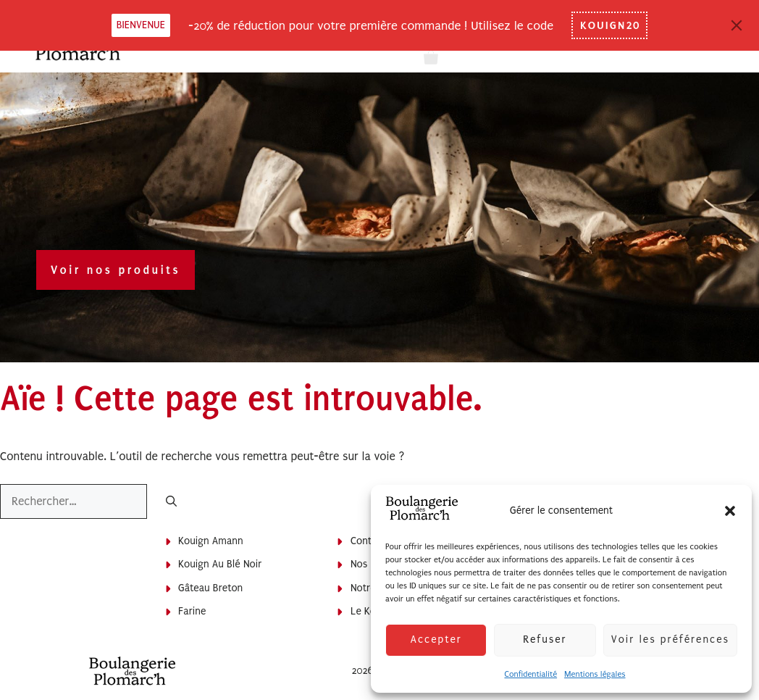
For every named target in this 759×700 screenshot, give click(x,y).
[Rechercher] (171, 503)
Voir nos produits (116, 270)
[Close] (737, 25)
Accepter (436, 639)
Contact (368, 541)
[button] (730, 511)
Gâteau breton (210, 588)
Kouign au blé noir (220, 564)
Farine (192, 611)
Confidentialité (531, 674)
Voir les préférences (670, 639)
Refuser (545, 639)
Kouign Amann (211, 541)
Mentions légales (595, 674)
